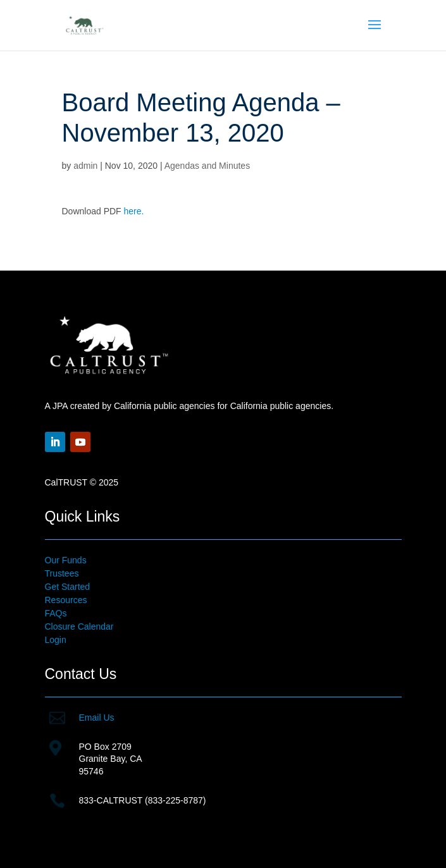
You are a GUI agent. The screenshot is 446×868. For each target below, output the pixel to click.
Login (56, 640)
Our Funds (66, 560)
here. (134, 211)
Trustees (62, 573)
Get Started (68, 587)
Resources (66, 600)
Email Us (97, 718)
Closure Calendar (79, 627)
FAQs (56, 613)
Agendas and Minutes (207, 166)
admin (85, 166)
